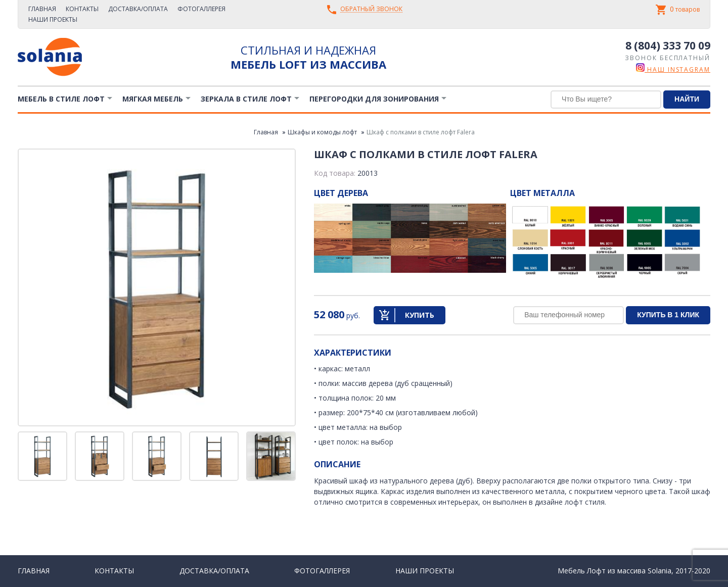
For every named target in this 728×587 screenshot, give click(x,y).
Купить (420, 315)
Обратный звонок (371, 9)
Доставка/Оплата (138, 9)
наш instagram (673, 69)
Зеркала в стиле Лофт (246, 99)
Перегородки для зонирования (374, 99)
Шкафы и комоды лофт (322, 132)
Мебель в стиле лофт (61, 99)
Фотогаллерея (201, 9)
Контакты (82, 9)
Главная (42, 9)
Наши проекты (53, 19)
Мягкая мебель (153, 99)
